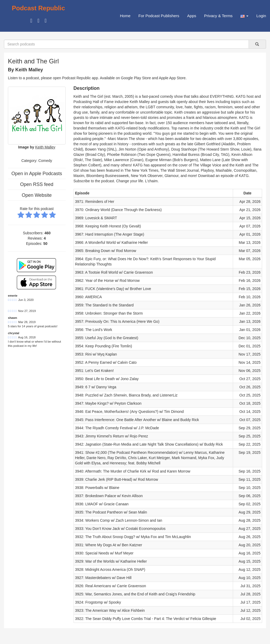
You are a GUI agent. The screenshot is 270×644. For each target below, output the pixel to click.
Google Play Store (136, 78)
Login (261, 16)
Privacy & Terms (218, 16)
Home (125, 16)
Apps (192, 16)
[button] (244, 16)
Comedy (45, 161)
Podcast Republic (38, 8)
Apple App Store (172, 78)
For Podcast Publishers (159, 16)
